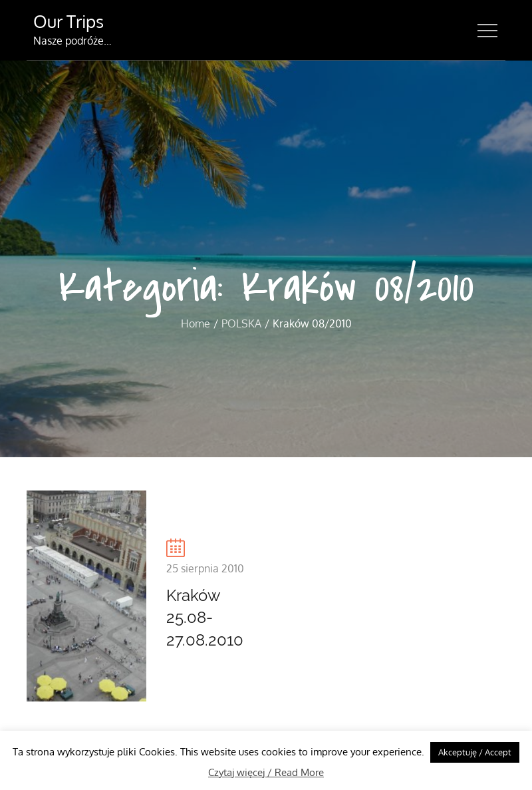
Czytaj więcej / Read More (266, 772)
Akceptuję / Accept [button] (475, 752)
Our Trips (68, 21)
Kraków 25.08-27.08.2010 (205, 618)
